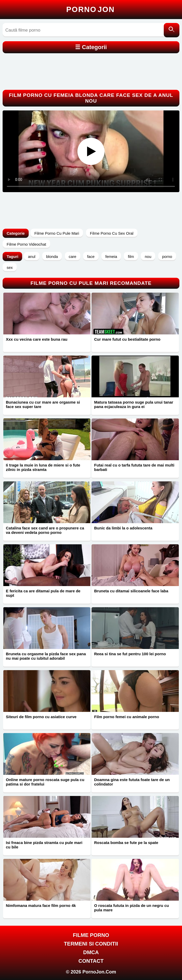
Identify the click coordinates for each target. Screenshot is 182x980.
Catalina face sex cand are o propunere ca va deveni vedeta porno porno (45, 530)
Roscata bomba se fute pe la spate (126, 843)
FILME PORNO (91, 935)
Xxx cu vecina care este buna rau (37, 339)
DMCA (91, 952)
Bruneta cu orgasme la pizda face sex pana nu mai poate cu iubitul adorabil (46, 656)
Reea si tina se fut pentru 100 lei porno (130, 654)
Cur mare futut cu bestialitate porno (127, 339)
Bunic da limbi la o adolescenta (123, 528)
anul (32, 256)
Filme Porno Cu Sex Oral (112, 233)
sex (10, 267)
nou (148, 256)
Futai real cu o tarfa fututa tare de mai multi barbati (134, 467)
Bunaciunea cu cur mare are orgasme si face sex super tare (43, 404)
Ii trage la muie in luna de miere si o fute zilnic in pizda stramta (43, 467)
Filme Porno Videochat (26, 244)
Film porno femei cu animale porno (127, 717)
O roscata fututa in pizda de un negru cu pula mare (132, 908)
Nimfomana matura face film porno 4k (41, 905)
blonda (52, 256)
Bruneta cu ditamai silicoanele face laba (131, 591)
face (91, 256)
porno (167, 256)
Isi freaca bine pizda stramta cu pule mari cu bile (44, 845)
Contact (91, 961)
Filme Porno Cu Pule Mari (57, 233)
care (73, 256)
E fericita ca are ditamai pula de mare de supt (43, 593)
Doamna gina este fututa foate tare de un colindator (132, 782)
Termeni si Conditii (91, 944)
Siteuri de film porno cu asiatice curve (41, 717)
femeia (111, 256)
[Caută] (172, 30)
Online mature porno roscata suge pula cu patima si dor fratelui (45, 782)
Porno (90, 9)
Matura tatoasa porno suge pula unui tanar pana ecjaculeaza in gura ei (134, 404)
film (131, 256)
